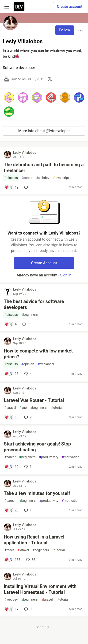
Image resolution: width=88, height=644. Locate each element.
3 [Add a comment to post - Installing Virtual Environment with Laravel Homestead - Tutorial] (27, 609)
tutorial (56, 408)
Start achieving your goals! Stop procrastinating (37, 447)
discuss (11, 178)
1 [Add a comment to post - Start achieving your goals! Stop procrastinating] (27, 467)
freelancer (46, 364)
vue (23, 408)
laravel (10, 408)
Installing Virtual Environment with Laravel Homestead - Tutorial (40, 589)
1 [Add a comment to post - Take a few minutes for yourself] (27, 510)
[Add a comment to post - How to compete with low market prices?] (11, 374)
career (27, 178)
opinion (28, 364)
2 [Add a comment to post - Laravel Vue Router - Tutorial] (27, 417)
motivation (71, 457)
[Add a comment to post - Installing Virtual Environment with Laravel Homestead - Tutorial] (11, 609)
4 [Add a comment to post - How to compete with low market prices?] (27, 374)
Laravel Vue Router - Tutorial (34, 400)
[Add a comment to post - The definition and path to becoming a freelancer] (11, 187)
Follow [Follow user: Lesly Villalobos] (65, 30)
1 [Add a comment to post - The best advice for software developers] (26, 324)
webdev (42, 178)
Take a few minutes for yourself (37, 493)
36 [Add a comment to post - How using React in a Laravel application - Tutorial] (30, 560)
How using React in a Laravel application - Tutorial (34, 540)
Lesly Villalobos (25, 153)
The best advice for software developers (34, 304)
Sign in (66, 275)
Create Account (44, 263)
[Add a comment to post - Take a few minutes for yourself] (11, 510)
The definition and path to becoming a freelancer (44, 168)
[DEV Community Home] (19, 7)
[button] (9, 97)
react (9, 550)
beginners (30, 315)
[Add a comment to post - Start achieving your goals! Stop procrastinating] (11, 467)
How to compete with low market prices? (38, 354)
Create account (70, 6)
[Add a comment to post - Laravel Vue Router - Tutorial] (11, 417)
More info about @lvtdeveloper (44, 131)
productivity (49, 457)
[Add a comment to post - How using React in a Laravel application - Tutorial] (12, 560)
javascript (61, 178)
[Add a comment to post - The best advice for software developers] (10, 324)
